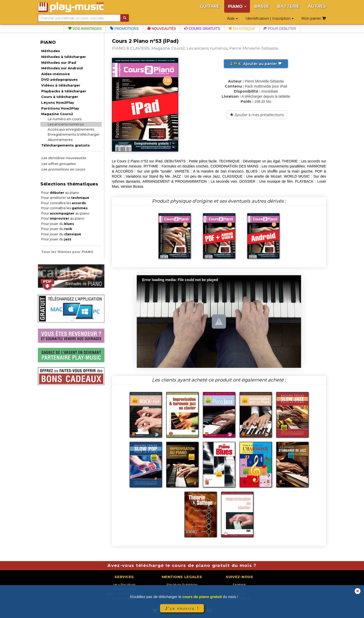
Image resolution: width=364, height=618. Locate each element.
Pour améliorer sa (65, 198)
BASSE (262, 6)
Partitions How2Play (60, 108)
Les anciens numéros (66, 124)
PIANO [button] (237, 6)
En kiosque (242, 29)
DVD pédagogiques (59, 79)
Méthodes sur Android (62, 68)
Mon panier (314, 18)
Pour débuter (280, 29)
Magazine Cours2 (57, 114)
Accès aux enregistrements (71, 129)
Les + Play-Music (124, 585)
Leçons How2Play (58, 102)
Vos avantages (85, 29)
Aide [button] (232, 18)
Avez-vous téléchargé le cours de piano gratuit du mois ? (182, 565)
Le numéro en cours (65, 119)
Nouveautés (162, 29)
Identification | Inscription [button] (270, 18)
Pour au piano (60, 193)
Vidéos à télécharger (61, 85)
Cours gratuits (202, 29)
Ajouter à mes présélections (257, 115)
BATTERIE (289, 6)
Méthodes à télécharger (64, 57)
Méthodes (51, 51)
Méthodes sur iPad (59, 62)
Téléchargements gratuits (65, 145)
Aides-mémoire (55, 74)
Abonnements (60, 140)
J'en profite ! (182, 608)
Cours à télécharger (60, 97)
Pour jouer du (58, 224)
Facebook (239, 585)
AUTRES (317, 6)
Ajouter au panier (256, 64)
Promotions (124, 29)
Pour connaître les (64, 203)
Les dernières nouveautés (64, 158)
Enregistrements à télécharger (74, 134)
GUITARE (210, 6)
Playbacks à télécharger (64, 91)
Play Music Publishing (182, 585)
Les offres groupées (58, 164)
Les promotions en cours (63, 169)
